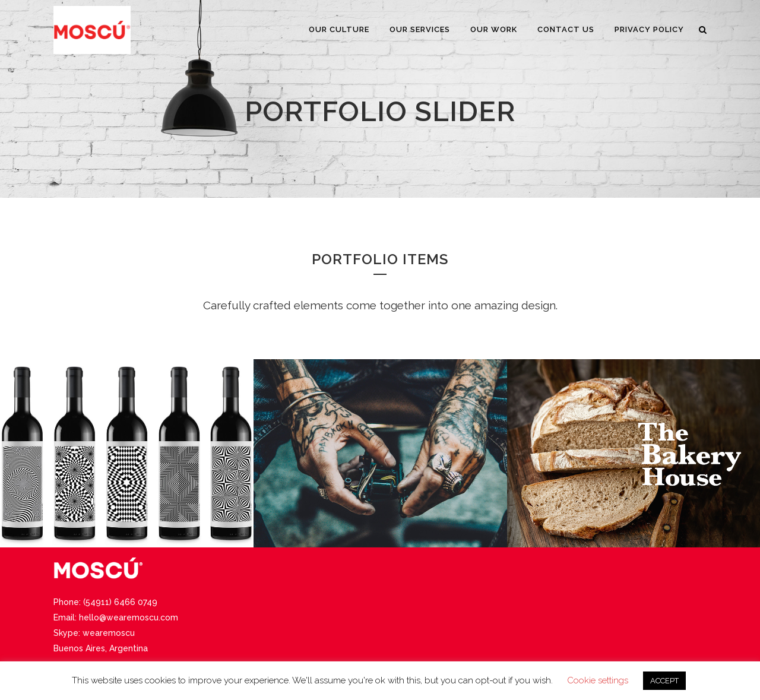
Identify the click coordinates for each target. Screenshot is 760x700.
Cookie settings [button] (598, 680)
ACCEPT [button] (664, 681)
